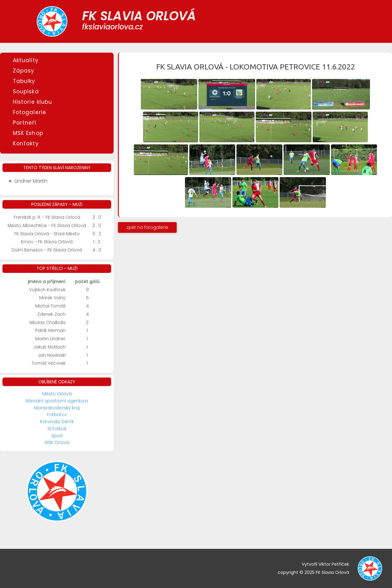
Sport (57, 436)
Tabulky (24, 81)
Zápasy (24, 71)
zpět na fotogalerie (147, 227)
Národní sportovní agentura (57, 401)
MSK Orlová (57, 442)
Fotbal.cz (57, 415)
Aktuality (26, 60)
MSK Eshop (28, 133)
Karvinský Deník (57, 422)
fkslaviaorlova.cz (112, 27)
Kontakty (26, 143)
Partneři (24, 123)
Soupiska (26, 91)
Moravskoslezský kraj (57, 408)
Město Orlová (57, 394)
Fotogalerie (30, 112)
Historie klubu (32, 102)
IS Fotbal (57, 429)
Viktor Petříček (334, 564)
